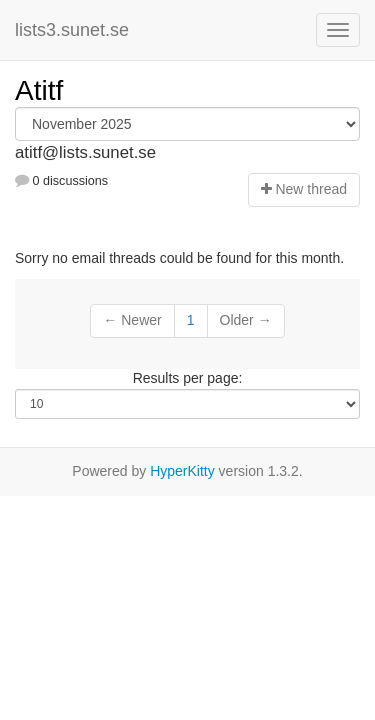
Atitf (39, 90)
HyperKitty (182, 471)
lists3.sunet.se (72, 30)
